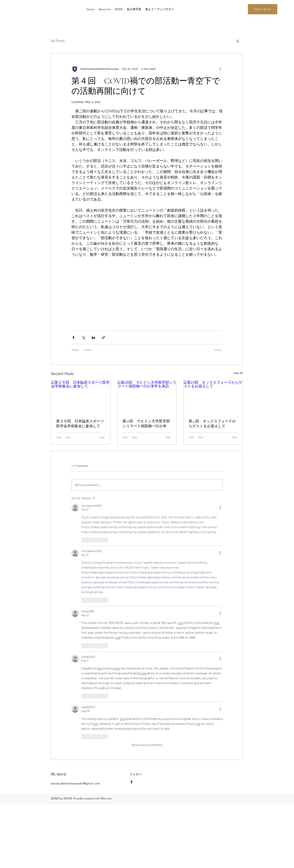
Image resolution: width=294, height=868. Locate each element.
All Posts (58, 41)
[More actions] (220, 69)
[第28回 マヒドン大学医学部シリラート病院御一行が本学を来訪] (147, 397)
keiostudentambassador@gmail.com (76, 783)
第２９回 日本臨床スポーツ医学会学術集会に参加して (80, 424)
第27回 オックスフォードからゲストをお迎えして (212, 424)
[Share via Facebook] (73, 337)
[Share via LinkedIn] (93, 337)
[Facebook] (131, 782)
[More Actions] (220, 508)
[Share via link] (103, 337)
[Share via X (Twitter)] (83, 337)
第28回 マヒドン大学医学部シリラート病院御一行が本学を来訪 (146, 424)
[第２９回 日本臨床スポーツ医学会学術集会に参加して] (81, 397)
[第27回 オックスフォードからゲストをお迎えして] (213, 397)
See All (238, 373)
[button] (263, 9)
